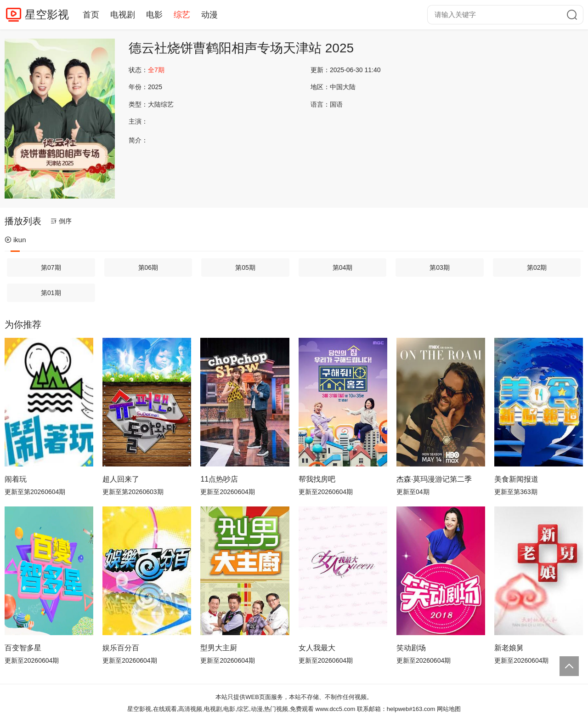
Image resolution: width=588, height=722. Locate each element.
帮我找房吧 (317, 479)
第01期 (51, 293)
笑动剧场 (411, 648)
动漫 (209, 15)
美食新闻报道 (516, 479)
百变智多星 (23, 648)
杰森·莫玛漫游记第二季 (434, 479)
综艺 (182, 15)
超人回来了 (121, 479)
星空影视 (47, 14)
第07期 (51, 267)
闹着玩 (16, 479)
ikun (15, 240)
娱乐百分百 (121, 648)
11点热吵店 (219, 479)
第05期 (245, 267)
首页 (91, 15)
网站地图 (449, 709)
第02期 (537, 267)
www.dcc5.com (336, 709)
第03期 (440, 267)
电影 (154, 15)
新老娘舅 (509, 648)
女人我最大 (317, 648)
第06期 (148, 267)
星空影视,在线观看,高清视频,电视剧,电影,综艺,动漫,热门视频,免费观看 (220, 709)
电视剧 (123, 15)
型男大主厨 (219, 648)
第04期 (343, 267)
